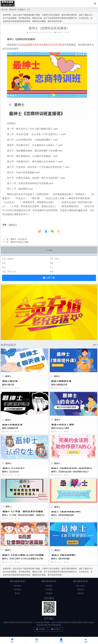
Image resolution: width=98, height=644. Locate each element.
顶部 (86, 640)
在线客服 (41, 629)
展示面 (17, 593)
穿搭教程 (49, 593)
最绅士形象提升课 (10, 428)
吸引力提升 (81, 586)
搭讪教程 (17, 590)
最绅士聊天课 (8, 385)
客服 (61, 640)
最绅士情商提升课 (59, 385)
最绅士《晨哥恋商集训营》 (63, 515)
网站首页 (13, 10)
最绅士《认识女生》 (19, 239)
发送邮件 (56, 629)
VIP (37, 640)
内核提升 (22, 10)
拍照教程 (49, 586)
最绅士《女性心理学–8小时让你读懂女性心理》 (23, 559)
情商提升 (81, 590)
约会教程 (49, 590)
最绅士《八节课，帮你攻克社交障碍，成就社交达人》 (26, 515)
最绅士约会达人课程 (19, 242)
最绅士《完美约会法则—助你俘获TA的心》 (70, 472)
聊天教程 (17, 586)
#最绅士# (13, 225)
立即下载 (49, 278)
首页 (12, 640)
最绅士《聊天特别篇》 (61, 559)
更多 (95, 345)
